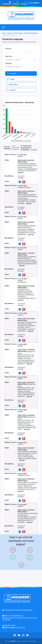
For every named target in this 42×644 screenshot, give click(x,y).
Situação (9, 63)
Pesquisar (12, 74)
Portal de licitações (31, 33)
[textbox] (21, 60)
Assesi (13, 641)
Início (4, 33)
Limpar (11, 79)
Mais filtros (12, 85)
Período (8, 49)
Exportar (11, 90)
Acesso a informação (15, 33)
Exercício (9, 56)
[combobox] (21, 60)
